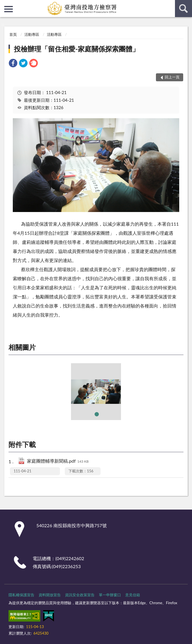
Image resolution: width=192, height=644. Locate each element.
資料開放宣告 (50, 595)
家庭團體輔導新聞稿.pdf (58, 461)
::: (5, 4)
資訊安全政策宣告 (80, 595)
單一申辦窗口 (110, 595)
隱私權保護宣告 (21, 595)
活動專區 (32, 34)
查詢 (183, 9)
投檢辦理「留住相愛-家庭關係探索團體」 (77, 49)
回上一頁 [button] (172, 77)
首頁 (13, 34)
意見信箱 (133, 595)
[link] (13, 64)
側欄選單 (9, 9)
